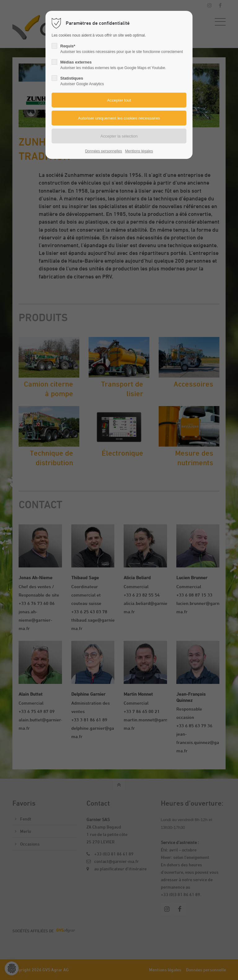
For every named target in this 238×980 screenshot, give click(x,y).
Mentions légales (139, 151)
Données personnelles (103, 151)
